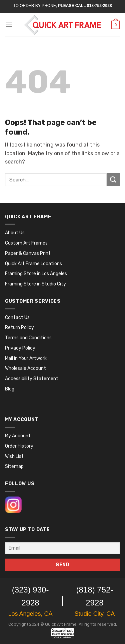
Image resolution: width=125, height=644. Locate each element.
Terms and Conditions (28, 338)
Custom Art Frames (26, 243)
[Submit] (113, 180)
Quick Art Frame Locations (33, 264)
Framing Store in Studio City (35, 284)
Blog (10, 389)
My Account (18, 436)
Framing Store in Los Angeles (36, 274)
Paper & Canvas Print (28, 253)
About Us (15, 233)
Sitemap (14, 466)
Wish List (14, 456)
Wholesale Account (25, 368)
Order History (19, 446)
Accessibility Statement (32, 379)
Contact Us (17, 318)
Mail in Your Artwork (26, 358)
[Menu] (9, 25)
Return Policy (19, 327)
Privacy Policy (20, 348)
